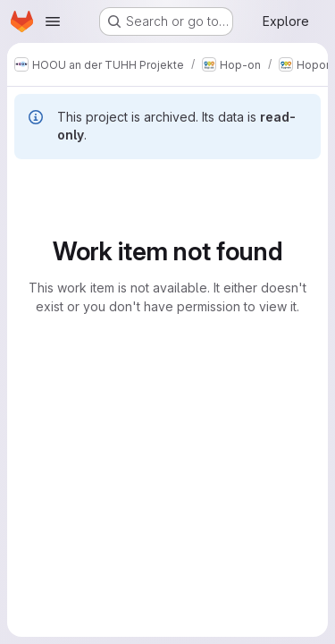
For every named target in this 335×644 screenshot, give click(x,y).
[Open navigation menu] (53, 21)
